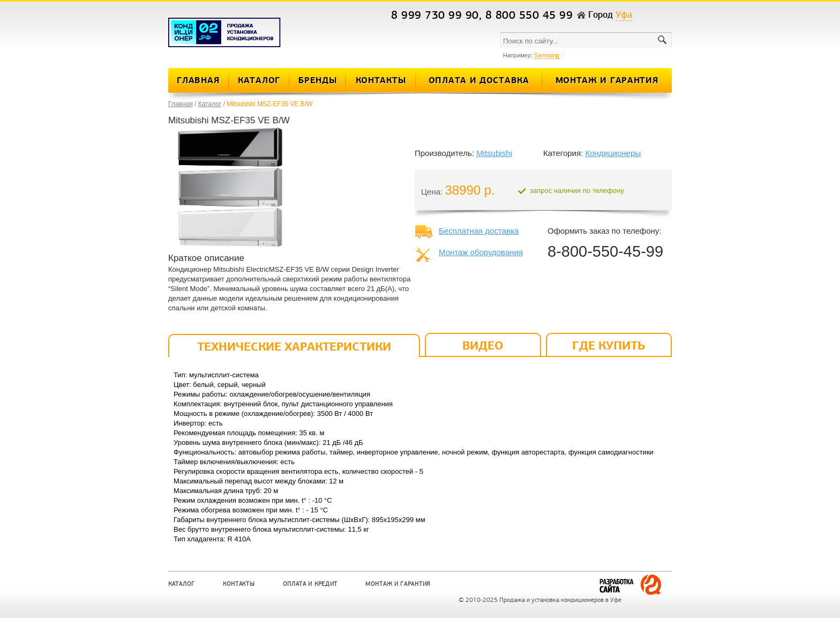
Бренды (317, 80)
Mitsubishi (494, 153)
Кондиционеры (613, 153)
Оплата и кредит (310, 584)
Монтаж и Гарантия (607, 80)
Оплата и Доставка (479, 80)
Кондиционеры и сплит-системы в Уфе (246, 35)
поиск (663, 40)
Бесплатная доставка (479, 231)
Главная (198, 80)
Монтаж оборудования (481, 252)
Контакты (381, 80)
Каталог (259, 80)
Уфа (624, 15)
